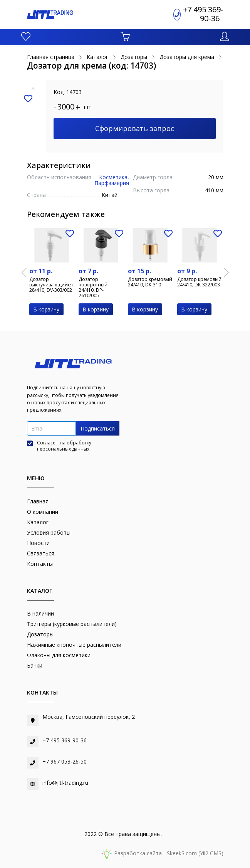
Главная (38, 501)
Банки (35, 665)
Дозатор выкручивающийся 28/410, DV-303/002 (51, 285)
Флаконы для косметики (59, 655)
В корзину (46, 309)
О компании (43, 512)
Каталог (38, 522)
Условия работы (49, 532)
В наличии (40, 613)
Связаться (41, 553)
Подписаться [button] (98, 428)
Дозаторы (40, 634)
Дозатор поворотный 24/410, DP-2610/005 (93, 287)
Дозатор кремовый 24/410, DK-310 (150, 282)
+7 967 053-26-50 (65, 761)
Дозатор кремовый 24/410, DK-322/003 (199, 282)
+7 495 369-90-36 (203, 14)
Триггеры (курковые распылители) (72, 624)
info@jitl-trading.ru (65, 783)
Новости (38, 543)
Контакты (40, 564)
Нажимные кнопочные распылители (74, 645)
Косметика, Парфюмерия (112, 180)
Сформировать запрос (135, 128)
